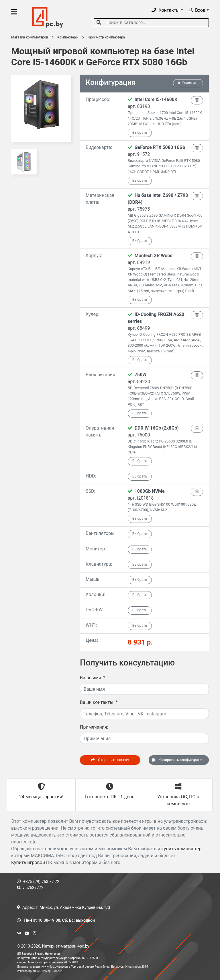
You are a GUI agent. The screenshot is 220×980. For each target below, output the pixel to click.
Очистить (188, 83)
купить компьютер (181, 849)
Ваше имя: (93, 678)
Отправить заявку (110, 760)
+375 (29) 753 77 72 (38, 882)
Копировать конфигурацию (179, 760)
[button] (167, 10)
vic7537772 (30, 888)
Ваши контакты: (99, 702)
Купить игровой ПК (32, 862)
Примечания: (94, 727)
